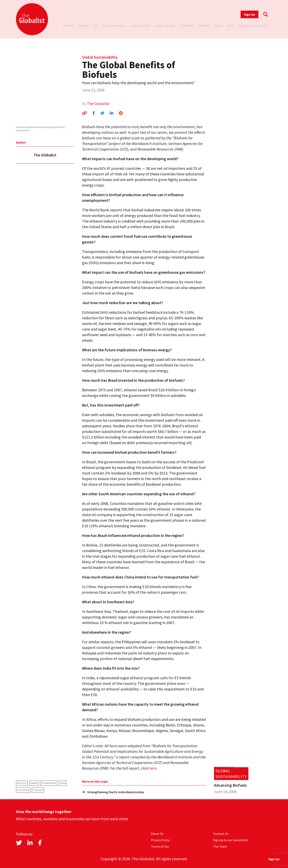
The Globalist (98, 103)
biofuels (22, 783)
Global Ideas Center (253, 26)
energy (34, 783)
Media (231, 26)
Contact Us (221, 834)
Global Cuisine (165, 26)
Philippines (23, 790)
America (83, 26)
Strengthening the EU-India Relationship (113, 792)
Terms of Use (160, 846)
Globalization (140, 26)
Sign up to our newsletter (231, 840)
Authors (204, 26)
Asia (96, 26)
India (63, 783)
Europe (68, 26)
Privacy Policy (160, 840)
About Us (157, 834)
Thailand (38, 790)
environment (49, 783)
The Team (220, 846)
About (219, 26)
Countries (186, 26)
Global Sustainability (100, 57)
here (153, 768)
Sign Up (249, 14)
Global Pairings (114, 26)
